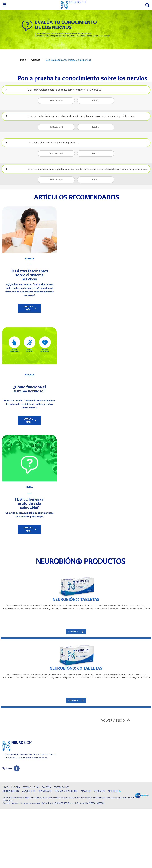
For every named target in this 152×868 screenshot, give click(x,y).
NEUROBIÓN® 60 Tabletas (76, 668)
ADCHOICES (114, 791)
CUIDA (36, 787)
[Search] (147, 5)
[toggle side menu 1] (4, 5)
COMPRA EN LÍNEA (62, 787)
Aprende (35, 60)
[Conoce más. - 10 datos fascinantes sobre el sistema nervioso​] (29, 308)
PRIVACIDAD (86, 791)
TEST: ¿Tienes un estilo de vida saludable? (30, 503)
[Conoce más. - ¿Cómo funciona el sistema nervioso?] (29, 420)
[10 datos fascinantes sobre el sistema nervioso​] (29, 230)
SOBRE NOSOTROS (11, 791)
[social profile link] (17, 768)
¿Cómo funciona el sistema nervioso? (29, 389)
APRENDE (27, 787)
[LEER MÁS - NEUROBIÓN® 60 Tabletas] (76, 700)
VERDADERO (56, 101)
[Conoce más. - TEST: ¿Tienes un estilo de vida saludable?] (29, 529)
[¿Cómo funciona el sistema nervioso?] (29, 346)
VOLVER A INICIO (117, 720)
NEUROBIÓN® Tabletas (76, 599)
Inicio (23, 60)
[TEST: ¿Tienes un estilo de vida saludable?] (29, 458)
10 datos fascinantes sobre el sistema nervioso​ (29, 275)
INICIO (6, 787)
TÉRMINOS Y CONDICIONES (66, 791)
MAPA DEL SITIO (29, 791)
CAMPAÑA (46, 787)
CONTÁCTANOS (45, 791)
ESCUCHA (16, 787)
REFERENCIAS (99, 791)
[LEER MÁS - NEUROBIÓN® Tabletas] (76, 632)
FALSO (96, 101)
